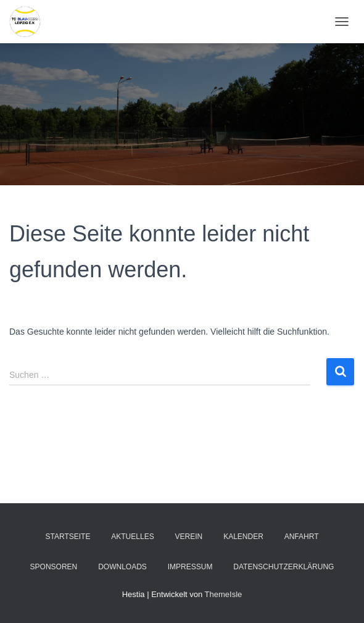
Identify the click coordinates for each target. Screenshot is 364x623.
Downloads (122, 567)
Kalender (243, 537)
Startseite (68, 537)
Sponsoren (54, 567)
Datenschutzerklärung (283, 567)
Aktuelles (132, 537)
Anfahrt (302, 537)
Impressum (190, 567)
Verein (189, 537)
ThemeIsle (224, 594)
